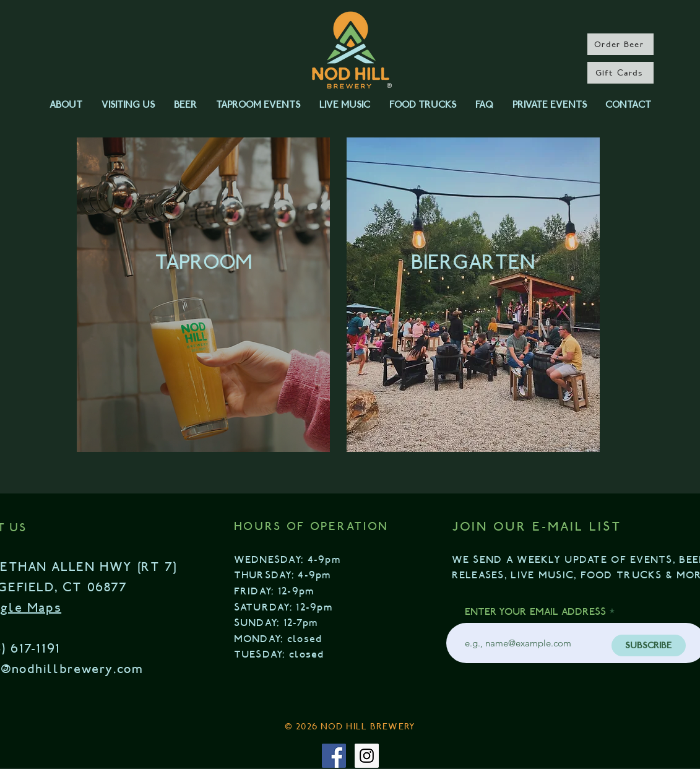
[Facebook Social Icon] (334, 756)
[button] (66, 105)
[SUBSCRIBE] (649, 645)
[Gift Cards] (620, 73)
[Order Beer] (620, 44)
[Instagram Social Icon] (367, 756)
